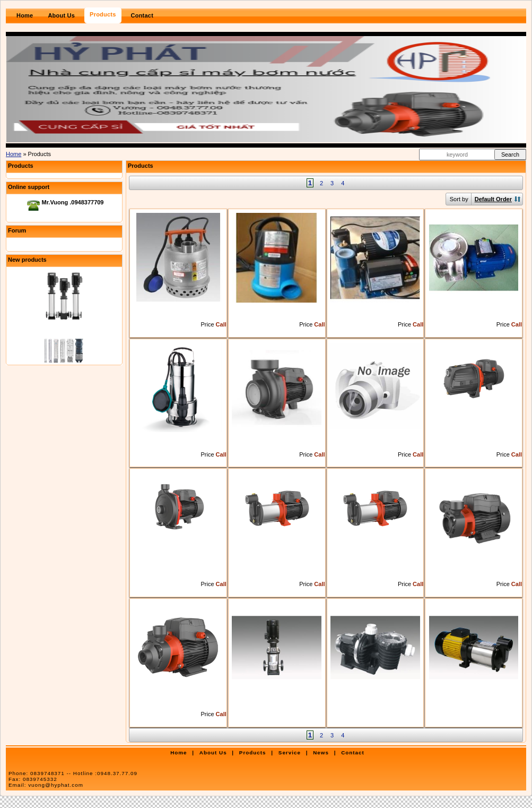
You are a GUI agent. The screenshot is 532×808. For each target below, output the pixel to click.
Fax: (33, 779)
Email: (46, 785)
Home (14, 154)
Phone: (73, 773)
